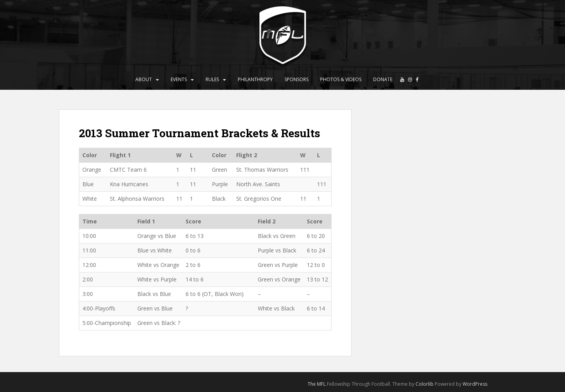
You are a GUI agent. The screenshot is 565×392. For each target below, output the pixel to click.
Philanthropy (255, 79)
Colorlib (425, 384)
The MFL (317, 384)
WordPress (475, 384)
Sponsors (296, 79)
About (144, 79)
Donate (383, 79)
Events (179, 79)
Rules (212, 79)
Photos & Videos (341, 79)
